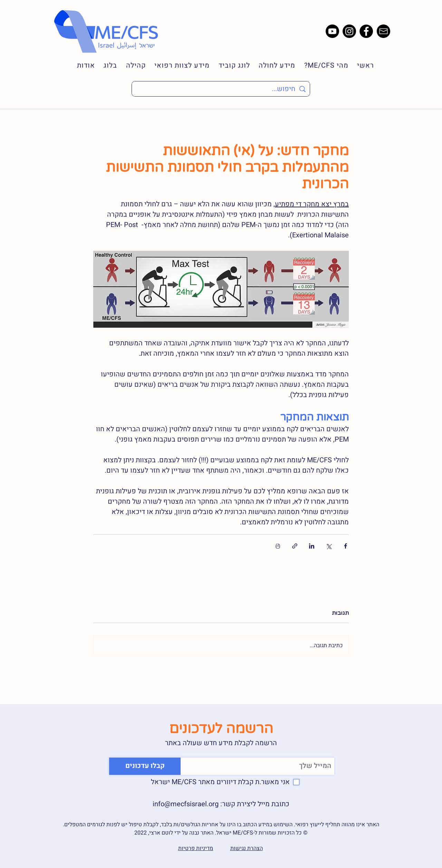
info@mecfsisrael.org (186, 804)
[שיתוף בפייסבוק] (345, 546)
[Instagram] (349, 31)
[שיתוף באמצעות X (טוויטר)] (329, 546)
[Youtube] (332, 31)
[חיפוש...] (221, 89)
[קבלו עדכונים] (145, 766)
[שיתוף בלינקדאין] (312, 546)
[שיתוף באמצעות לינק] (295, 546)
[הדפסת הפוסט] (278, 546)
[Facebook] (366, 31)
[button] (322, 65)
